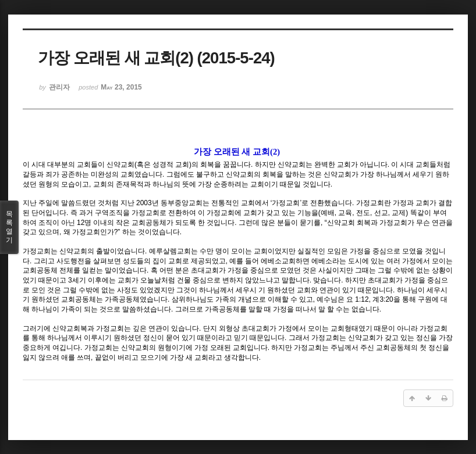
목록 (9, 227)
